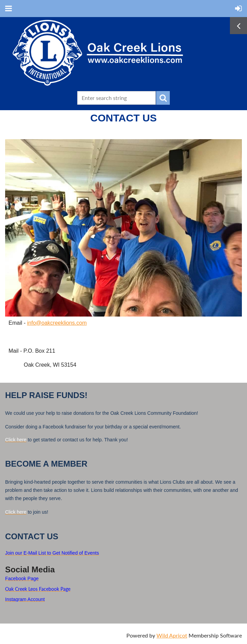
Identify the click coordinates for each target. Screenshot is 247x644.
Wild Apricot (172, 635)
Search (163, 98)
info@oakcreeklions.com (57, 323)
